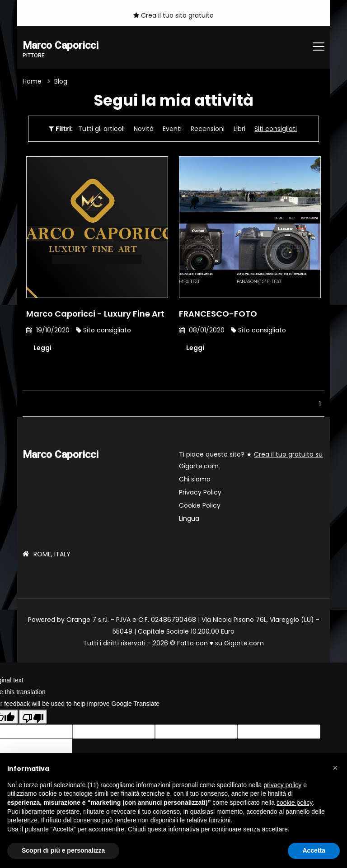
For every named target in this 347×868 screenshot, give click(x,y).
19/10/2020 (48, 330)
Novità (144, 129)
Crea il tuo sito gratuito (173, 15)
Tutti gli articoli (101, 129)
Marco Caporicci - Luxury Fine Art (95, 314)
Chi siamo (195, 479)
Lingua (189, 518)
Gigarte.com (244, 643)
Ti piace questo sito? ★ (251, 460)
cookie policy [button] (295, 803)
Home (32, 81)
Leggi (42, 348)
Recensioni (208, 129)
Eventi (172, 129)
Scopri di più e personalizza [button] (63, 850)
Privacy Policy (200, 492)
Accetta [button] (314, 850)
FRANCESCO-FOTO (218, 314)
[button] (335, 768)
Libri (239, 129)
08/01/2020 (202, 330)
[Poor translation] (33, 717)
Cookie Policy (200, 505)
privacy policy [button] (282, 785)
